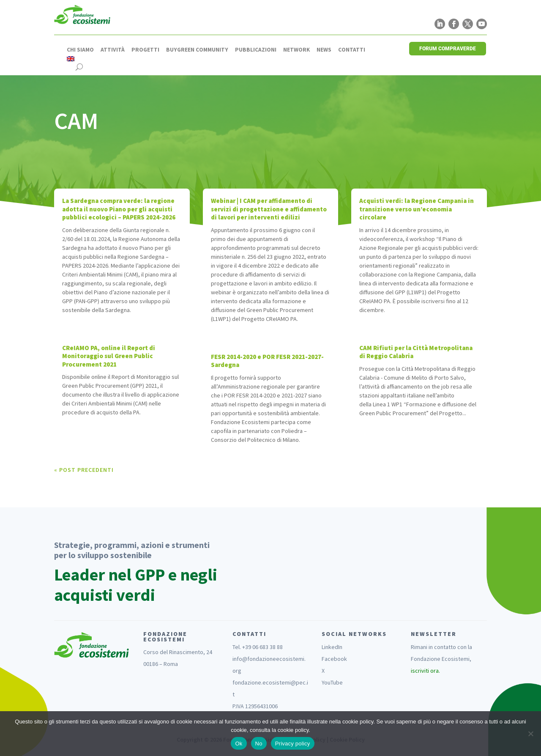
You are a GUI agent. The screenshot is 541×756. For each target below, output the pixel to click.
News (324, 50)
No (259, 744)
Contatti (352, 50)
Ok (239, 744)
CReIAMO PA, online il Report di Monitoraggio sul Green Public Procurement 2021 (109, 356)
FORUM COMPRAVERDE (448, 49)
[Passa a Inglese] (71, 59)
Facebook (334, 659)
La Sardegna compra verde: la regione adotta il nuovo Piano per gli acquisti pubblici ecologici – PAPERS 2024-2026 (119, 209)
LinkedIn (332, 647)
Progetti (145, 50)
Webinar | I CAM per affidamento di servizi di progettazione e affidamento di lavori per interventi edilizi (269, 209)
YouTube (332, 682)
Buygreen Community (197, 50)
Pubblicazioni (256, 50)
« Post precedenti (84, 470)
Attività (113, 50)
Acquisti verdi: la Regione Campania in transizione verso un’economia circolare (417, 209)
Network (296, 50)
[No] (530, 734)
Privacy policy (293, 744)
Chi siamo (80, 50)
